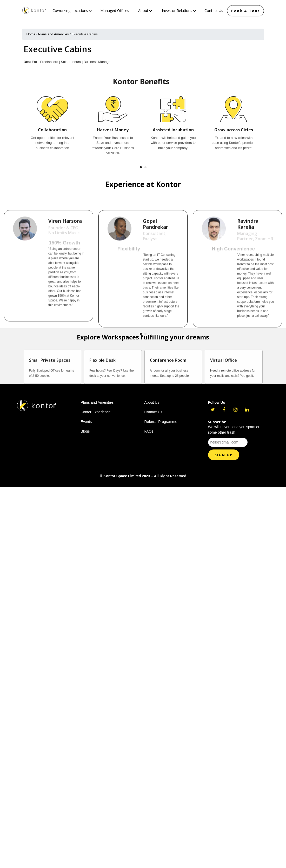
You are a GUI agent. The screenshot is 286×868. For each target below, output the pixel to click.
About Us (152, 402)
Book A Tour (245, 11)
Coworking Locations (72, 11)
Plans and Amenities (54, 34)
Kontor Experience (96, 412)
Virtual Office (224, 373)
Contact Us (214, 11)
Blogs (85, 431)
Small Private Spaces (50, 373)
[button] (141, 167)
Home (31, 34)
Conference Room (168, 373)
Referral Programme (161, 422)
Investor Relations (179, 11)
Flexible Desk (102, 373)
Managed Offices (115, 11)
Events (86, 422)
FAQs (149, 431)
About (145, 11)
